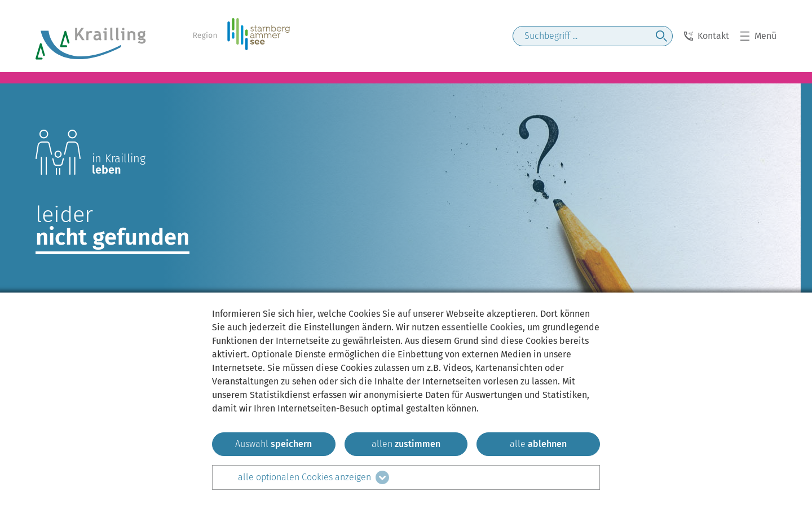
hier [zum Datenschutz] (305, 314)
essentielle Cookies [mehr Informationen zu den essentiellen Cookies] (482, 327)
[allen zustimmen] (406, 444)
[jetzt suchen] (661, 36)
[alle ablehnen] (538, 444)
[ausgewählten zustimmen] (274, 444)
